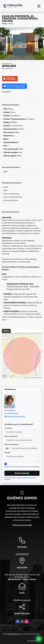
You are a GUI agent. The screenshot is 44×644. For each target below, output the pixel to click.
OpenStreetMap (37, 378)
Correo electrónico (11, 436)
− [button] (5, 340)
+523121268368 (12, 413)
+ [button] (5, 336)
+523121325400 (22, 554)
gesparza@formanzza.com (16, 416)
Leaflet (24, 378)
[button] (18, 58)
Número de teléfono (12, 444)
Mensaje (8, 452)
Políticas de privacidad (22, 525)
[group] (22, 44)
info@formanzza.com (22, 600)
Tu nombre (9, 428)
